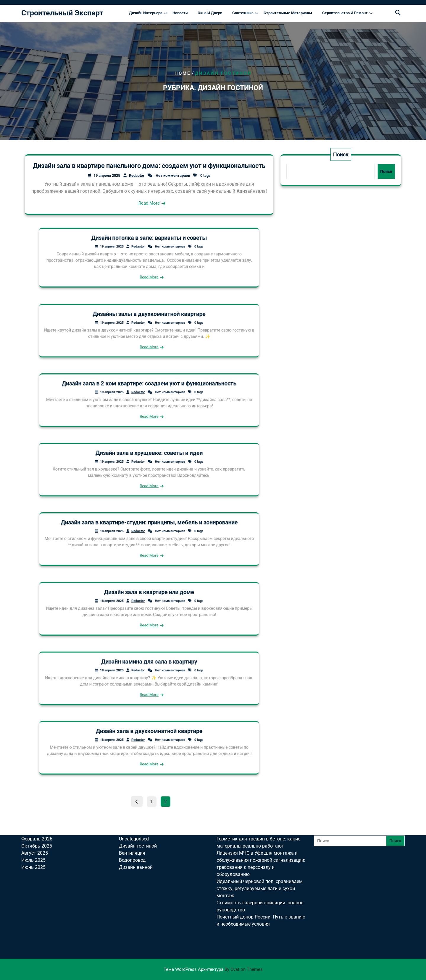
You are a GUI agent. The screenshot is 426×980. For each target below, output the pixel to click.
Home (183, 73)
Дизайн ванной (136, 825)
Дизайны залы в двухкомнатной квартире (149, 319)
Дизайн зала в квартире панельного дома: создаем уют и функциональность (149, 166)
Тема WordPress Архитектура (213, 969)
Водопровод (132, 818)
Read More (149, 203)
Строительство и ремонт (345, 13)
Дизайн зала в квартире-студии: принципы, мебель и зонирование (149, 528)
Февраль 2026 (37, 797)
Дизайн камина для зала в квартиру (149, 666)
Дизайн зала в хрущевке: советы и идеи (149, 458)
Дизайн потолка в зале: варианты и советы (149, 244)
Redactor (137, 175)
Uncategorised (134, 797)
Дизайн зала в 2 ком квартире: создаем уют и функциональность (149, 389)
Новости (180, 13)
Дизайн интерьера (146, 13)
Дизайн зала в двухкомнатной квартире (149, 736)
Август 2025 (35, 811)
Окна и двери (210, 13)
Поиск (341, 154)
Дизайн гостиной (138, 804)
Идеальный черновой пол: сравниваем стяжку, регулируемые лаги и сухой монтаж (260, 847)
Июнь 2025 (33, 825)
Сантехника (243, 13)
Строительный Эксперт (62, 13)
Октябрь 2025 (37, 804)
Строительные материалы (288, 13)
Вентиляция (132, 811)
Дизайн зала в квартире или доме (149, 597)
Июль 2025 (33, 818)
